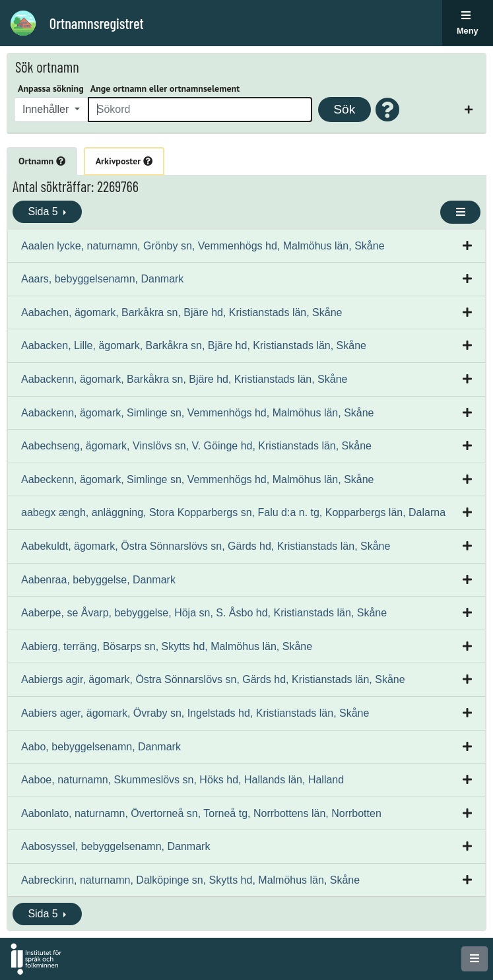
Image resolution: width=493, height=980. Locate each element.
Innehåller (47, 109)
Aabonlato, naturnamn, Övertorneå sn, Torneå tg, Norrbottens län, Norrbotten (201, 813)
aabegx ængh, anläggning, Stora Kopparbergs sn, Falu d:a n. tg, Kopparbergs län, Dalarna (233, 512)
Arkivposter (124, 161)
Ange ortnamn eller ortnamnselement (165, 88)
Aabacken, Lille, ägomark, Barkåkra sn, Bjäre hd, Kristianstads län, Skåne (194, 345)
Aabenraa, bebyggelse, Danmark (98, 580)
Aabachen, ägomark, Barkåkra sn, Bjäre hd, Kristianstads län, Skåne (181, 312)
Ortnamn (42, 161)
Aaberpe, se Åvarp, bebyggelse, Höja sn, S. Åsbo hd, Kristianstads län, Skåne (204, 613)
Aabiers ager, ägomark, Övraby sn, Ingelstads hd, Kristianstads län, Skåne (195, 713)
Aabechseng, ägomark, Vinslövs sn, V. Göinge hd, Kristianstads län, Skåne (196, 446)
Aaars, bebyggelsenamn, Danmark (102, 279)
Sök (344, 109)
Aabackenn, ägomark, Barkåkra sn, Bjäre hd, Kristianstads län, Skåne (184, 379)
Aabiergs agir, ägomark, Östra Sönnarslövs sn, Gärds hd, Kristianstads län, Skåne (213, 679)
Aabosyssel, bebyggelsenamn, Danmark (115, 846)
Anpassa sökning (51, 88)
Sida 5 (44, 212)
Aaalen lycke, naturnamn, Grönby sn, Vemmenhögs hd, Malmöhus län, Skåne (203, 246)
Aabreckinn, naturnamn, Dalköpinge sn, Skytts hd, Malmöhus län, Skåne (190, 880)
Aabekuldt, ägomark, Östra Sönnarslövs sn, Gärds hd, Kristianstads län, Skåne (206, 546)
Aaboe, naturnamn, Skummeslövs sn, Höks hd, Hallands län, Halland (182, 780)
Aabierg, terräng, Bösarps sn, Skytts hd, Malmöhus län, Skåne (167, 646)
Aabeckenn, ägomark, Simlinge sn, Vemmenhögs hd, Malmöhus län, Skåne (198, 479)
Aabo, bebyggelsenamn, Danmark (101, 747)
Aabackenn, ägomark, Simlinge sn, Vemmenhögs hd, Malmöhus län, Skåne (198, 413)
